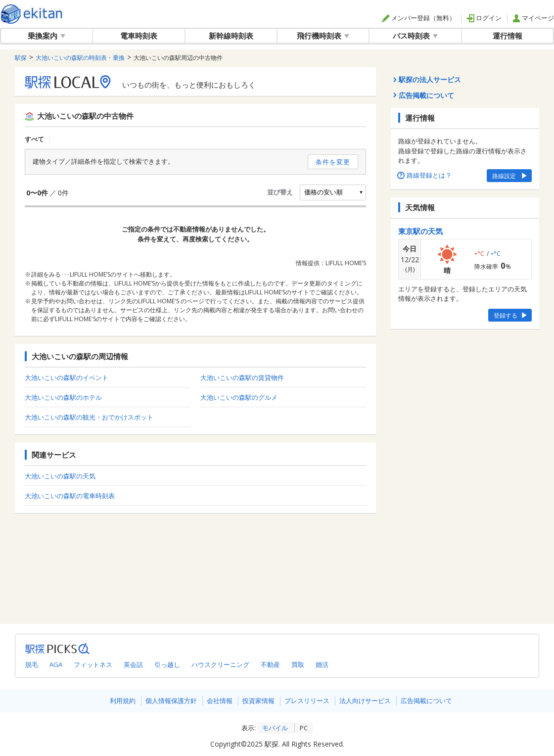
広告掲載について (426, 701)
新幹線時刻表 (231, 36)
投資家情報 (258, 701)
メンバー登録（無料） (419, 18)
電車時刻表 (139, 36)
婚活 (322, 664)
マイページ (533, 18)
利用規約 (123, 701)
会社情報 (220, 701)
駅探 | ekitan (32, 14)
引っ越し (167, 664)
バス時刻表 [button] (415, 36)
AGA (56, 664)
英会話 (133, 664)
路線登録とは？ (425, 175)
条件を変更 (333, 162)
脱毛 (32, 664)
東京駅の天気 (420, 231)
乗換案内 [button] (46, 36)
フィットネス (93, 664)
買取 (298, 664)
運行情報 (508, 36)
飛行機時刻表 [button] (323, 36)
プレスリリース (307, 701)
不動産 (270, 664)
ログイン (484, 18)
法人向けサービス (365, 701)
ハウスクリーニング (220, 664)
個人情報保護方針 (171, 701)
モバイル (275, 728)
